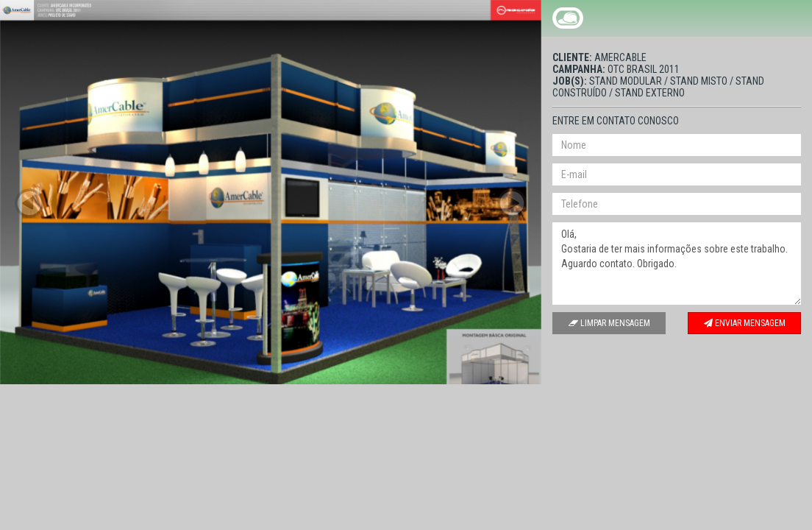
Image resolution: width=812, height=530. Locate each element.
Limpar (609, 323)
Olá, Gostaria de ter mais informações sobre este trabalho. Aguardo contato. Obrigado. (677, 264)
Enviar (745, 323)
